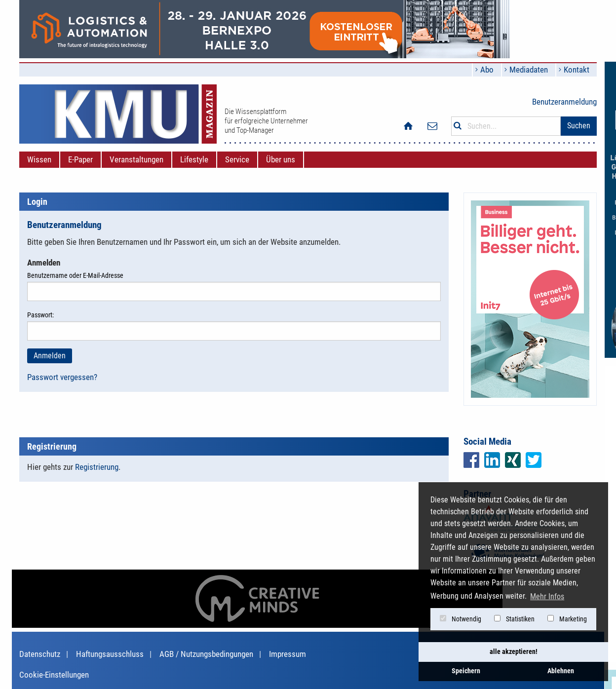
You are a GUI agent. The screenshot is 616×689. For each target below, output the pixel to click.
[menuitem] (39, 160)
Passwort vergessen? (62, 377)
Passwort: (234, 326)
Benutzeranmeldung (564, 102)
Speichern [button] (466, 671)
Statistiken (514, 619)
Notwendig (461, 619)
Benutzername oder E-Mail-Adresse (234, 286)
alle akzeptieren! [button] (514, 652)
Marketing (567, 619)
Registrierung (97, 467)
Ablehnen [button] (561, 671)
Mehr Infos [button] (547, 596)
